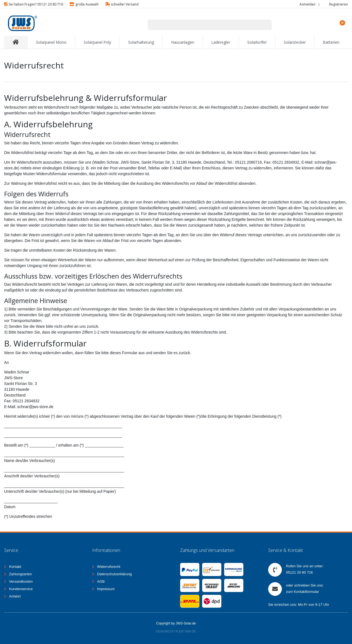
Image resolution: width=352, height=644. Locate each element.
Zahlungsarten (20, 574)
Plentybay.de (186, 631)
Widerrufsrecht (109, 567)
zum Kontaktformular (302, 592)
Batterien (331, 42)
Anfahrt (15, 596)
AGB (101, 581)
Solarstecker (295, 42)
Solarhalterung (141, 42)
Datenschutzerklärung (114, 574)
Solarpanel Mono (51, 42)
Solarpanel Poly (97, 42)
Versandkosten (21, 581)
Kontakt (15, 567)
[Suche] (265, 25)
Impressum (106, 589)
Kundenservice (21, 589)
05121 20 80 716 (299, 572)
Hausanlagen (183, 42)
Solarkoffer (257, 42)
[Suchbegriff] (203, 25)
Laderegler (221, 42)
